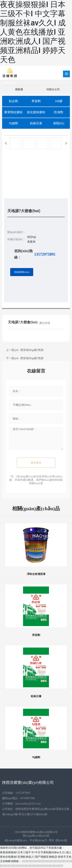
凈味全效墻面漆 (36, 574)
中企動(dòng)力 (38, 840)
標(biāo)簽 (61, 840)
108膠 (59, 101)
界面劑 (36, 101)
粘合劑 (13, 101)
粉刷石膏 (36, 123)
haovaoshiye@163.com (28, 804)
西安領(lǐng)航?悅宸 (32, 350)
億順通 (19, 89)
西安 (51, 840)
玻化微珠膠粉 (36, 112)
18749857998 (28, 798)
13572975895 (45, 254)
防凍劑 (59, 112)
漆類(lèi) (59, 123)
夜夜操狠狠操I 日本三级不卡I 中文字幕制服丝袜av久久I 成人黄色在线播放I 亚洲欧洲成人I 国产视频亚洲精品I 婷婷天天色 (33, 32)
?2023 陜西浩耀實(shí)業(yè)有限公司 (36, 832)
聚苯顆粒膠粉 (13, 112)
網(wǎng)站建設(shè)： (17, 840)
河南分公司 (53, 89)
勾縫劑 (13, 123)
